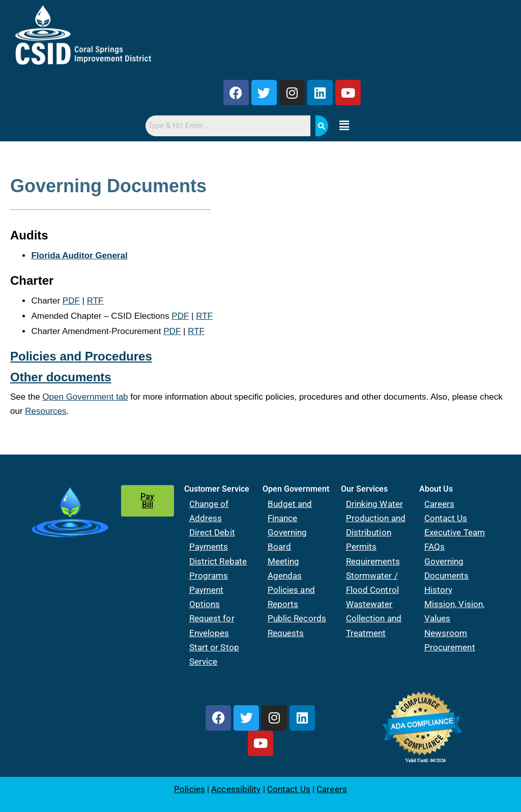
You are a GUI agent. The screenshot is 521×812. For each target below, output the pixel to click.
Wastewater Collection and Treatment (374, 618)
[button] (344, 126)
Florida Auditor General (79, 255)
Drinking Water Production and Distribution (376, 518)
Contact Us (446, 518)
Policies (190, 789)
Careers (440, 504)
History (439, 590)
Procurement (450, 647)
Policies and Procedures (81, 356)
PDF (71, 301)
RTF (95, 301)
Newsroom (446, 633)
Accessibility (236, 789)
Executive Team (455, 532)
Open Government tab (85, 397)
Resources (46, 411)
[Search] (322, 126)
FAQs (435, 547)
